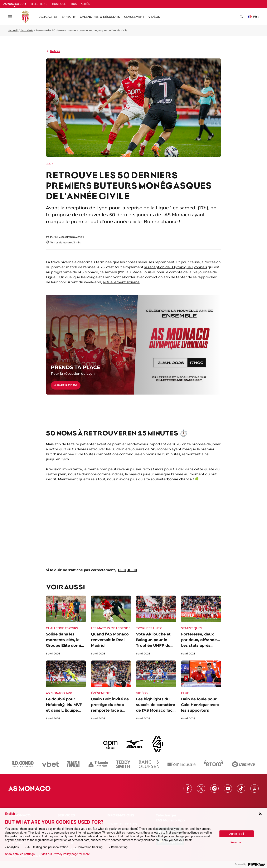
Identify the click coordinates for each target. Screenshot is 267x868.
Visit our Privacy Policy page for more (65, 854)
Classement (134, 17)
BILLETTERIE (39, 4)
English (12, 814)
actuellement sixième (121, 282)
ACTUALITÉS (48, 17)
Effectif (69, 17)
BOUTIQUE (59, 4)
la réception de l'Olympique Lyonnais (176, 267)
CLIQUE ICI (127, 570)
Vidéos (154, 17)
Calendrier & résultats (100, 17)
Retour (53, 51)
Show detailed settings (20, 854)
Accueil (13, 30)
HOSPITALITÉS (80, 4)
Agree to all (237, 834)
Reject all (236, 842)
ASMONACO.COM (15, 4)
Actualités (27, 30)
